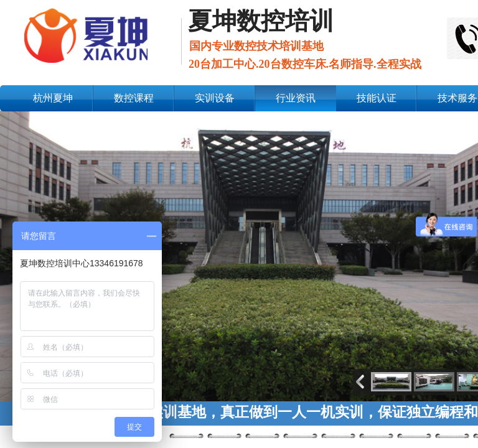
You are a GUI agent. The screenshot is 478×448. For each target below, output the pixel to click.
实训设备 (215, 98)
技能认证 (377, 98)
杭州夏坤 (53, 98)
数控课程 (134, 98)
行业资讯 (296, 98)
